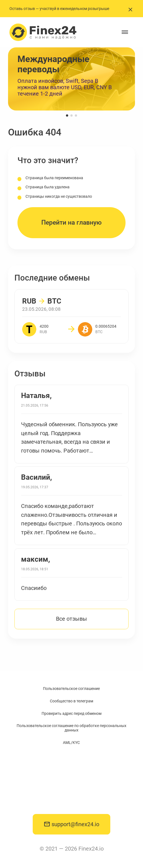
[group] (72, 79)
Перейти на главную (71, 223)
